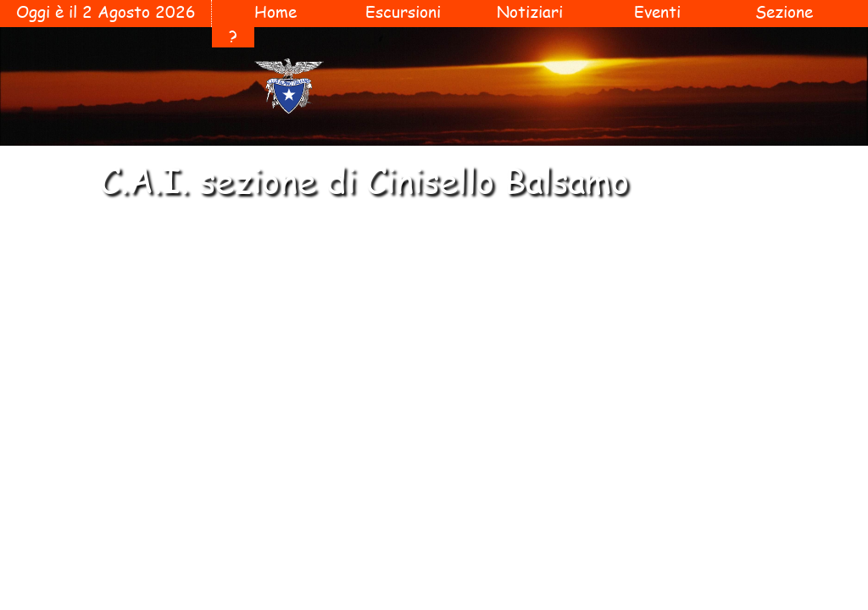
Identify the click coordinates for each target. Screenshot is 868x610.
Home (275, 12)
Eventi (657, 12)
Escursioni (403, 12)
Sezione (784, 12)
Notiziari (530, 12)
